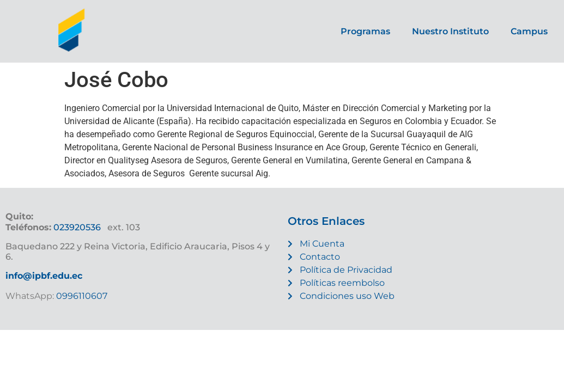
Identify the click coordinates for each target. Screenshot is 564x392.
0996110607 (81, 296)
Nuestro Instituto (450, 31)
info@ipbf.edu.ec (44, 276)
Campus (529, 31)
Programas (365, 31)
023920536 (77, 227)
